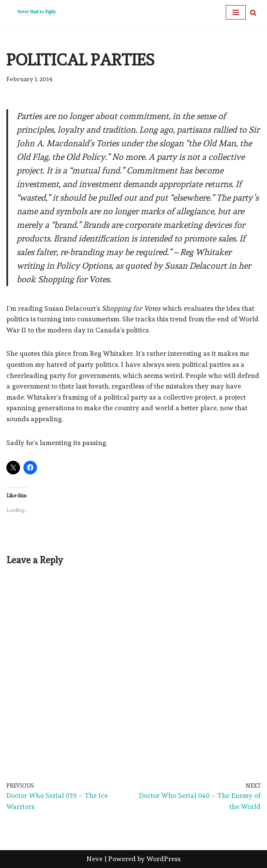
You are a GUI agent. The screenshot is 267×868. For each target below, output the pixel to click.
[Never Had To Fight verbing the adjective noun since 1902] (32, 12)
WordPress (164, 859)
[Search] (253, 13)
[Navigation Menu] (236, 12)
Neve (95, 859)
